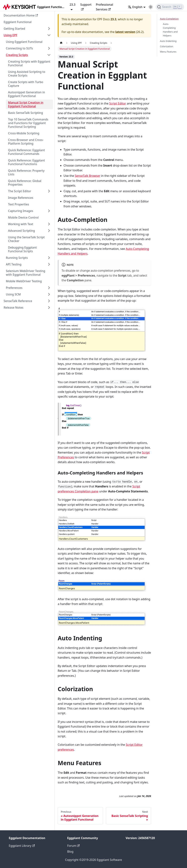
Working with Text (21, 224)
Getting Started (14, 29)
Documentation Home (21, 15)
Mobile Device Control (23, 217)
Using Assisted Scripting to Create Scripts (27, 74)
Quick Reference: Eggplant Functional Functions (26, 162)
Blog (70, 852)
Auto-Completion (169, 19)
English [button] (135, 7)
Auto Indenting (168, 41)
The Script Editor (20, 191)
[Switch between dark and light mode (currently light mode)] (151, 7)
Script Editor (118, 103)
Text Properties (19, 204)
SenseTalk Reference (18, 301)
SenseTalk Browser (87, 176)
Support (86, 6)
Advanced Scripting (21, 231)
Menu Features (168, 52)
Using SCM (13, 294)
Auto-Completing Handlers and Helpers (170, 30)
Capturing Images (21, 211)
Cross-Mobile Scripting (24, 133)
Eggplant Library (22, 846)
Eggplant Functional (18, 22)
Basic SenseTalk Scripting (25, 113)
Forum (73, 846)
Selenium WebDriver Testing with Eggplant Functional (26, 273)
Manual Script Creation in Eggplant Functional (26, 104)
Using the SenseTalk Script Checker (26, 239)
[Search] (170, 7)
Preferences (14, 288)
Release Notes (14, 308)
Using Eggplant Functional (24, 42)
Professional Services (104, 7)
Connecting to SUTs (19, 48)
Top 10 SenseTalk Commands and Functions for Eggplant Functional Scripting (28, 123)
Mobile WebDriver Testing (24, 281)
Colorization (167, 46)
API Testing (14, 264)
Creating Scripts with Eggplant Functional (29, 63)
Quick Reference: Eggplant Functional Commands (26, 152)
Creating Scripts (17, 55)
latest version (125, 32)
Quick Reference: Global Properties (25, 183)
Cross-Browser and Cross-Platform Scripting (26, 142)
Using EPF (11, 35)
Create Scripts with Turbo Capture (26, 84)
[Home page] (61, 43)
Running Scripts (17, 258)
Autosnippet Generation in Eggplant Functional (26, 94)
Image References (21, 198)
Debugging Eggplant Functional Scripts (22, 249)
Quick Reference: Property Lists (26, 172)
